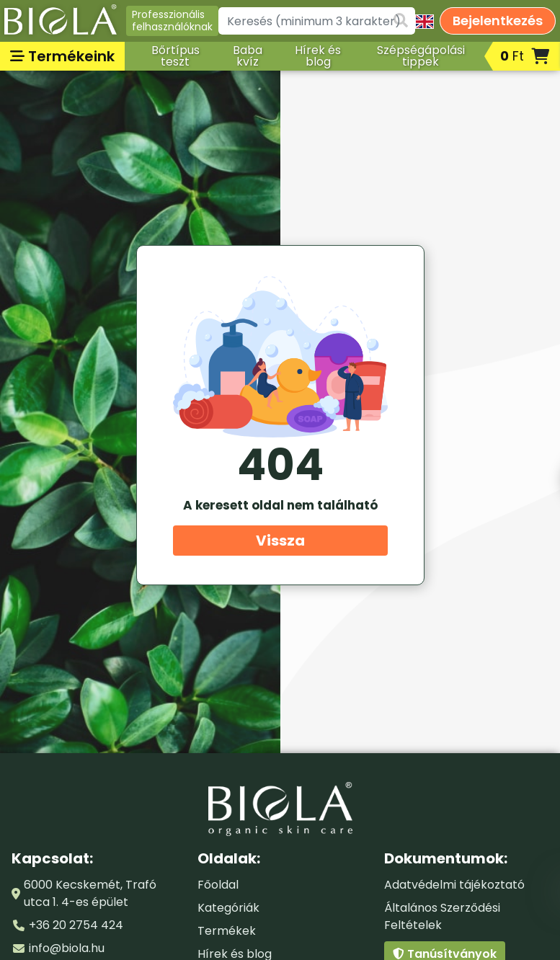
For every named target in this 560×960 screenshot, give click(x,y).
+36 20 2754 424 (76, 925)
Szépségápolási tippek (421, 56)
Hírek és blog (318, 56)
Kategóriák (228, 908)
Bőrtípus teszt (175, 56)
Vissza (280, 541)
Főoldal (218, 885)
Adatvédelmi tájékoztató (454, 885)
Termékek (227, 931)
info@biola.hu (67, 948)
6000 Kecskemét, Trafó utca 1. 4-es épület (90, 893)
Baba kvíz (248, 56)
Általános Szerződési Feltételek (442, 916)
